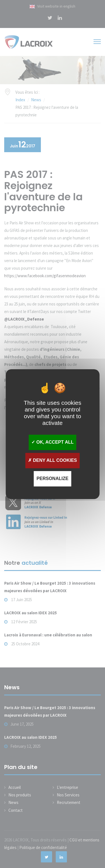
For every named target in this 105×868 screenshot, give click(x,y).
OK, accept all (52, 442)
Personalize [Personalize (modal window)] (53, 478)
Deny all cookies (53, 460)
